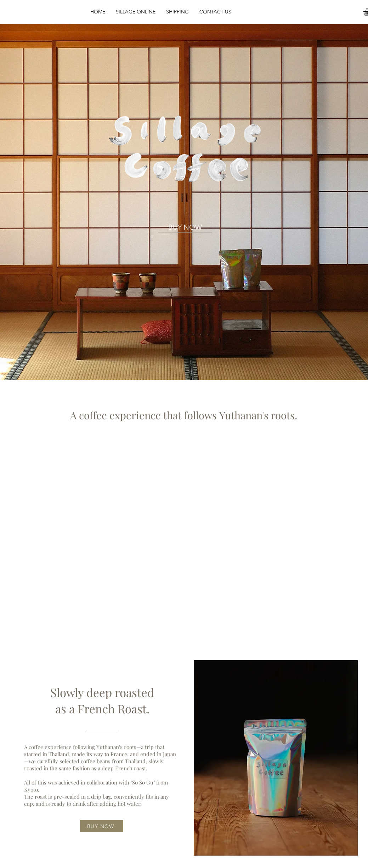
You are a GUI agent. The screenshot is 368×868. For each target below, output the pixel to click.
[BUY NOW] (185, 227)
